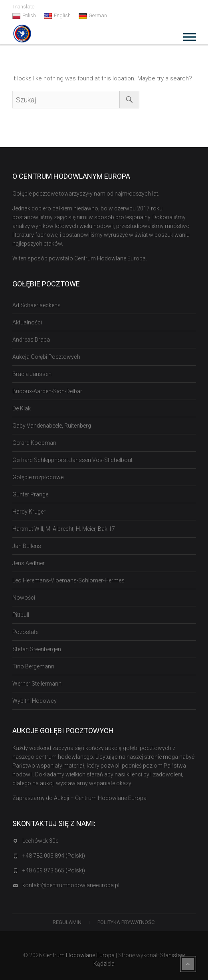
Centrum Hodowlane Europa (79, 955)
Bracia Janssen (32, 374)
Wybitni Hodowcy (35, 701)
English (57, 16)
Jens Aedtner (29, 563)
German (93, 16)
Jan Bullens (27, 546)
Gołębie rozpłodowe (38, 477)
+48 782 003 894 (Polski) (54, 856)
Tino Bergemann (33, 666)
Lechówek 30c (41, 841)
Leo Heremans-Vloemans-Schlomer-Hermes (68, 580)
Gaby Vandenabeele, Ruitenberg (52, 426)
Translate (23, 7)
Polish (24, 16)
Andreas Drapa (31, 340)
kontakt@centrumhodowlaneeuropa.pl (71, 885)
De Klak (22, 408)
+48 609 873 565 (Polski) (54, 870)
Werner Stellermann (37, 684)
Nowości (24, 598)
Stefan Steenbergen (37, 649)
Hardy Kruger (29, 512)
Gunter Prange (30, 494)
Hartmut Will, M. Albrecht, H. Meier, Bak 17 (64, 529)
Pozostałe (25, 632)
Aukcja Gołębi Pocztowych (46, 357)
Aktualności (27, 322)
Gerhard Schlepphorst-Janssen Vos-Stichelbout (72, 460)
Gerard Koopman (34, 443)
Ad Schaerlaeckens (37, 305)
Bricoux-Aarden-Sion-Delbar (47, 391)
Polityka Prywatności (127, 922)
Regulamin (67, 922)
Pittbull (21, 615)
